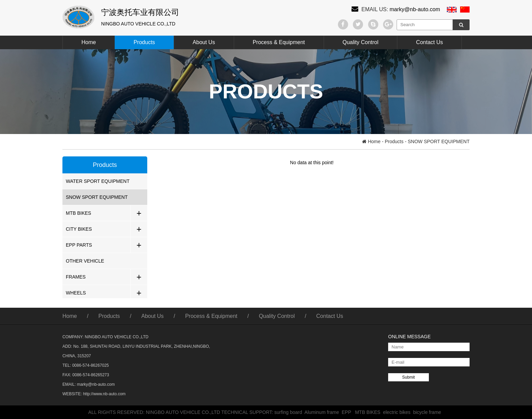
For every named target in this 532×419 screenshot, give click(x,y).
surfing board (290, 412)
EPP (348, 412)
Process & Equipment (279, 42)
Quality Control (361, 42)
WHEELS (76, 293)
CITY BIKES (79, 229)
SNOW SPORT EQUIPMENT (97, 197)
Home (89, 42)
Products (144, 42)
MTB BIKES (79, 213)
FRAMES (76, 277)
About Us (204, 42)
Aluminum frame (323, 412)
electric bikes (398, 412)
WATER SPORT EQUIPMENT (98, 181)
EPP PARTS (79, 245)
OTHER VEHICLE (85, 261)
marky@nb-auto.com (415, 9)
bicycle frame (429, 412)
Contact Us (429, 42)
